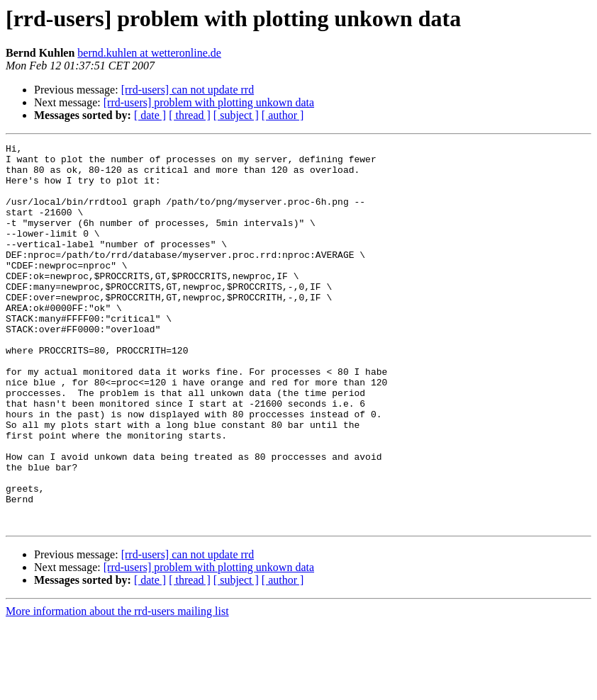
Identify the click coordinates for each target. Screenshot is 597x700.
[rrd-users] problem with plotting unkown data (209, 102)
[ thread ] (190, 115)
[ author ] (283, 115)
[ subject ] (236, 115)
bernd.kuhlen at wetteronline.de (149, 53)
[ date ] (150, 115)
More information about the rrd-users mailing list (117, 688)
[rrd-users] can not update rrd (188, 90)
